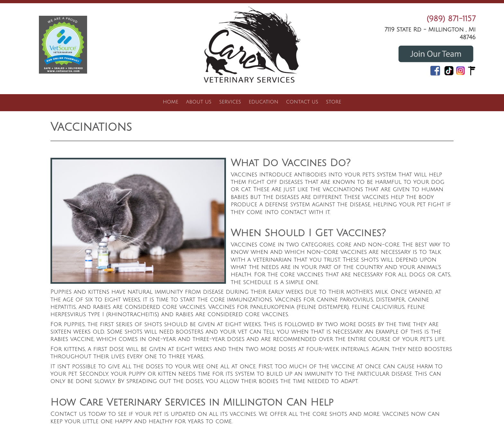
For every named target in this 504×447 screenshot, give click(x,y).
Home (171, 102)
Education (264, 102)
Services (230, 102)
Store (333, 102)
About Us (199, 102)
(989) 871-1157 (451, 19)
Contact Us (302, 102)
